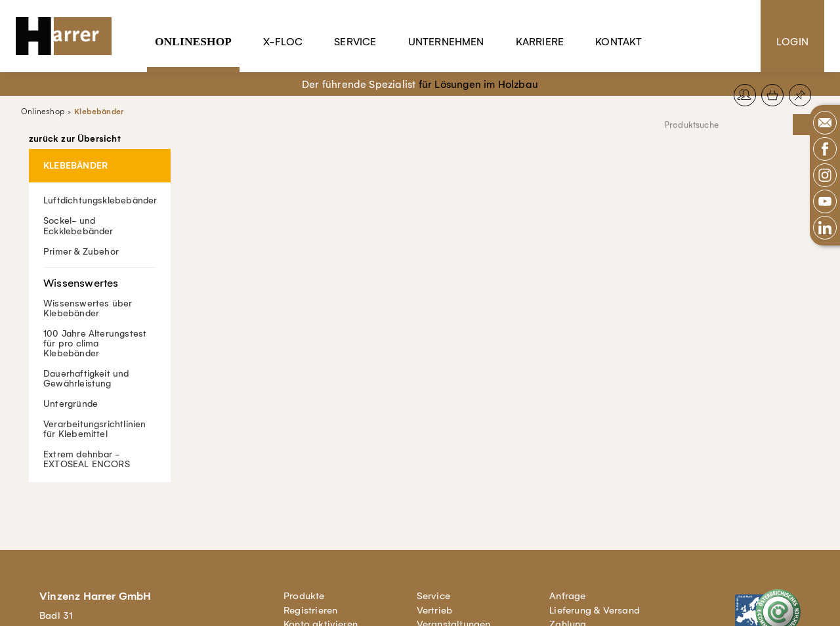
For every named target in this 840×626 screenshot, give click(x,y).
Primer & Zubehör (81, 251)
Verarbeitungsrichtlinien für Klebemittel (95, 428)
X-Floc (283, 42)
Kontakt (619, 42)
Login (792, 42)
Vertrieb (435, 610)
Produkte (304, 596)
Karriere (540, 42)
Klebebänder (99, 112)
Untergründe (71, 403)
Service (355, 42)
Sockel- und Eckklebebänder (78, 226)
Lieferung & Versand (595, 610)
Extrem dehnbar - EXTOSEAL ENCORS (87, 459)
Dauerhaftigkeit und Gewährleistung (86, 378)
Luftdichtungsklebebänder (100, 200)
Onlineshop (193, 42)
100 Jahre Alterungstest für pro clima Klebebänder (95, 343)
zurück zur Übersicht (75, 139)
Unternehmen (446, 42)
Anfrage (567, 596)
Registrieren (310, 610)
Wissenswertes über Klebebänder (100, 292)
